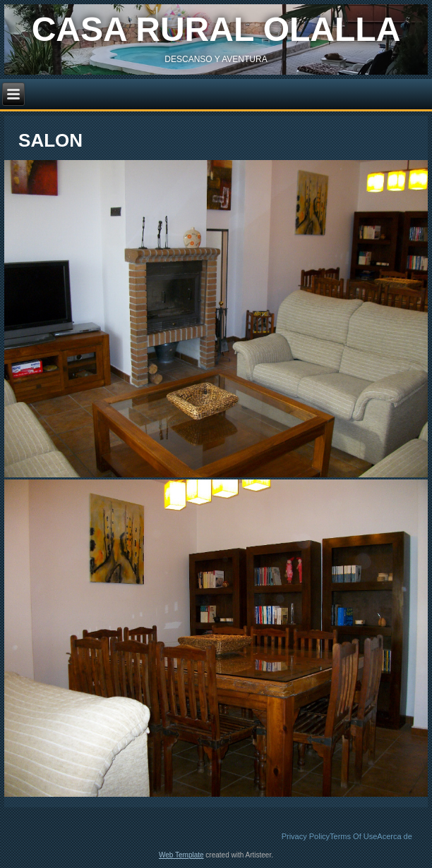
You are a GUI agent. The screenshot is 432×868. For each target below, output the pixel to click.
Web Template (181, 855)
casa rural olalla (216, 29)
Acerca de (395, 836)
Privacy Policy (306, 836)
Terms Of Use (353, 836)
